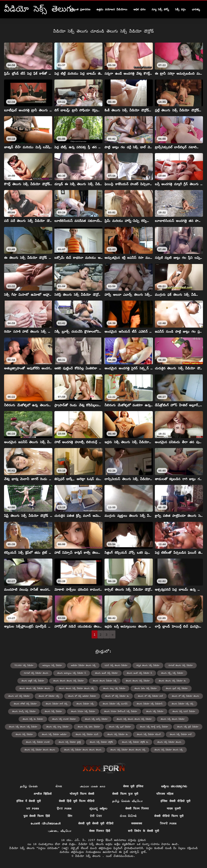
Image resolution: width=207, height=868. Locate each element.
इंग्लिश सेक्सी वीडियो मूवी (176, 801)
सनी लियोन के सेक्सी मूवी (144, 831)
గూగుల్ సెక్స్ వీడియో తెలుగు (36, 673)
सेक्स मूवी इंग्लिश (133, 786)
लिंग (70, 816)
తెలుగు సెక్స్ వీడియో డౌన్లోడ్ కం (135, 742)
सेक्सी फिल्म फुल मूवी (125, 794)
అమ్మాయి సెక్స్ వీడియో (52, 665)
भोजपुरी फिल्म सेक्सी (82, 794)
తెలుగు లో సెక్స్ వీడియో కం (117, 696)
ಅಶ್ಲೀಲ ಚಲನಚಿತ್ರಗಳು (174, 786)
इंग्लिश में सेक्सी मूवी (29, 801)
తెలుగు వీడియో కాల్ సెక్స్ (57, 704)
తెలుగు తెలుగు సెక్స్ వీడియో (138, 681)
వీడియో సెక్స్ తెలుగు (89, 856)
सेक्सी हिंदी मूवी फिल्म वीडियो (77, 801)
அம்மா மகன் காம (93, 786)
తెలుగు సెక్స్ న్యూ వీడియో (57, 727)
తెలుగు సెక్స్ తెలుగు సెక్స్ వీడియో (23, 727)
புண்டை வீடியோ (60, 831)
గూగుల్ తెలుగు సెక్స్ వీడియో (181, 665)
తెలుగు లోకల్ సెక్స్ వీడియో (25, 704)
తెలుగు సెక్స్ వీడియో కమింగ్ (149, 734)
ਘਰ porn (33, 808)
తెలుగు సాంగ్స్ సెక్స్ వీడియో (24, 711)
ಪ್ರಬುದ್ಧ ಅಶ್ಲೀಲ (98, 808)
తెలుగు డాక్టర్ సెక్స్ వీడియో (33, 681)
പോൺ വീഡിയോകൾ (45, 823)
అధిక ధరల (139, 9)
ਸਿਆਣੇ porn (168, 823)
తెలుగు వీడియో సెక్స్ (85, 704)
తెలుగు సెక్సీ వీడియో (155, 711)
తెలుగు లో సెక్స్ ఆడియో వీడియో (82, 696)
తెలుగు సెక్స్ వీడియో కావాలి (38, 742)
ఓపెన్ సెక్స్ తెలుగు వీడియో (116, 665)
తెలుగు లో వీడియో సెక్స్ (49, 696)
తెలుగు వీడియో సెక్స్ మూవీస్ (115, 704)
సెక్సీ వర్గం (180, 9)
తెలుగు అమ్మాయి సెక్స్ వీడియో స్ (72, 673)
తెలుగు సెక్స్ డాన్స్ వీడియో (96, 719)
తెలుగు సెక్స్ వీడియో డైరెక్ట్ (70, 742)
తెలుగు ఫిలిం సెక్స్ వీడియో (146, 688)
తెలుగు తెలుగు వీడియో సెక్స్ (105, 681)
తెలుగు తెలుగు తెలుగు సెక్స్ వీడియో (68, 681)
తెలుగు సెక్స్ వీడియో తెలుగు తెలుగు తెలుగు (83, 750)
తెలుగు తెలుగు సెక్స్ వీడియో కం (172, 681)
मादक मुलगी (174, 808)
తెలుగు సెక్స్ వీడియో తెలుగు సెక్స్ (169, 750)
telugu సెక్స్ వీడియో (24, 665)
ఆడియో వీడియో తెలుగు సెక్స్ (83, 665)
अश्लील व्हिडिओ (43, 794)
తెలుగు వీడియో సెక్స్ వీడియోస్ (150, 704)
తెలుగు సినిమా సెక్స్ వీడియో (83, 711)
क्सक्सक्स (137, 823)
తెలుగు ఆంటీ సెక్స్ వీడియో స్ (139, 673)
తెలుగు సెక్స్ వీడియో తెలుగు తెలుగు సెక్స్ (128, 750)
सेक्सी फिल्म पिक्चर (137, 808)
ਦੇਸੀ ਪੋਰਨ (96, 816)
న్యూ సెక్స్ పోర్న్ (160, 9)
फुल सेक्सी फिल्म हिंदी (37, 816)
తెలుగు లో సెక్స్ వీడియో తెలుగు (185, 696)
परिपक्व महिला (165, 794)
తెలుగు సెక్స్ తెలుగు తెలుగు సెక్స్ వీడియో (134, 719)
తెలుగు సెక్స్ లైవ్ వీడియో (188, 727)
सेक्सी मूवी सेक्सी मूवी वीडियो (96, 823)
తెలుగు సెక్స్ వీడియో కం (118, 734)
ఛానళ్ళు (196, 9)
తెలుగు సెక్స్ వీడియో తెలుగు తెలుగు (40, 750)
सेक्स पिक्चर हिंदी (100, 831)
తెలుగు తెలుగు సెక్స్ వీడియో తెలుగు (35, 688)
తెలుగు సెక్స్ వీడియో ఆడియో (54, 734)
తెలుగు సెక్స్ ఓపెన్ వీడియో (184, 711)
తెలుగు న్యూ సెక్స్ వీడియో (114, 688)
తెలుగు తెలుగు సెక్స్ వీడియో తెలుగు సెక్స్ (77, 688)
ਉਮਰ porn (64, 808)
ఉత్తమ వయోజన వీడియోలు (112, 9)
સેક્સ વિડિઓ (128, 816)
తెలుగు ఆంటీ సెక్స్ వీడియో (106, 673)
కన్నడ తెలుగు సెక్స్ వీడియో (148, 665)
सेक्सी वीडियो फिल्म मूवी (169, 816)
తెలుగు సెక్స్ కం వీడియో (33, 719)
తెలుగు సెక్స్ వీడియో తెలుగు (169, 742)
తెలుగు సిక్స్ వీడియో (53, 711)
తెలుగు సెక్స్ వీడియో (24, 734)
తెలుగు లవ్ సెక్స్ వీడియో (19, 696)
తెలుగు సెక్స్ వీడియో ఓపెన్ (87, 734)
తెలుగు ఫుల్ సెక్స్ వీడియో (177, 688)
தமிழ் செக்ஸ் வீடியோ (127, 801)
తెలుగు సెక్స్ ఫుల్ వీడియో (120, 727)
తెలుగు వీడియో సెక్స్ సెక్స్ (182, 704)
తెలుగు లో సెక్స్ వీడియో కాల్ (150, 696)
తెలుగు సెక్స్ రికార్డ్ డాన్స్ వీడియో (154, 727)
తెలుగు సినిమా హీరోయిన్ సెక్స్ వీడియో (121, 711)
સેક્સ (59, 786)
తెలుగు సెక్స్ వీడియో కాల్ (181, 734)
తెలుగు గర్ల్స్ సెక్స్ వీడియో (172, 673)
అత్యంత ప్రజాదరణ (80, 9)
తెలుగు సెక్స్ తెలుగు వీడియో (173, 719)
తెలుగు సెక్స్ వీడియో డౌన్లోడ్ (101, 742)
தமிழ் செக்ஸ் (29, 786)
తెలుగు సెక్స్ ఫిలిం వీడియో (89, 727)
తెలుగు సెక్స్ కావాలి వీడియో (64, 719)
